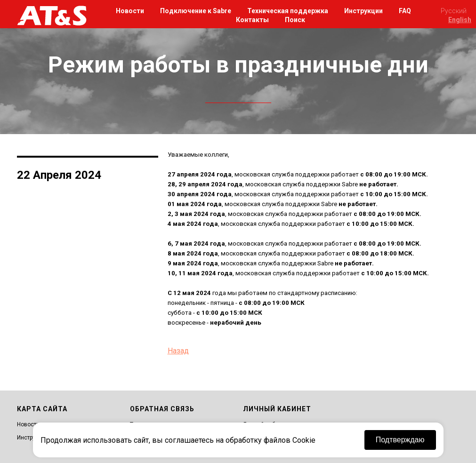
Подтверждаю (400, 440)
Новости (130, 11)
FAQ (405, 11)
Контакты (252, 20)
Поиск (295, 20)
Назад (178, 351)
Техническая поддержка (288, 11)
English (460, 20)
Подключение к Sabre (196, 11)
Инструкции (363, 11)
